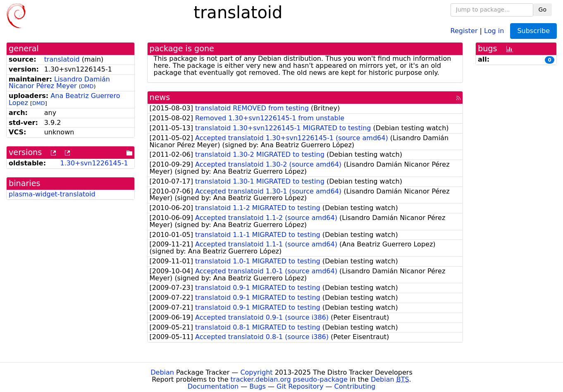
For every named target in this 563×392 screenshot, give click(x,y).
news (160, 97)
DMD (87, 86)
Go (543, 10)
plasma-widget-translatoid (52, 194)
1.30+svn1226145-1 (94, 163)
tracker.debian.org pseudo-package (289, 379)
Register (464, 30)
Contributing (355, 386)
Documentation (213, 386)
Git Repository (300, 386)
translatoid (62, 59)
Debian (162, 372)
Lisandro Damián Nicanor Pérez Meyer (59, 83)
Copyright (256, 372)
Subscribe (533, 31)
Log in (494, 30)
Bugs (258, 386)
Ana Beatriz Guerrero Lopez (64, 99)
